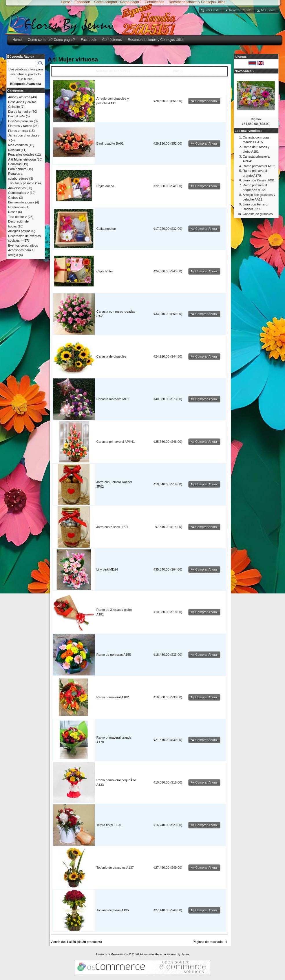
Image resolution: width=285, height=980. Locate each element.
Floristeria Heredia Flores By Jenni (164, 954)
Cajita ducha (105, 186)
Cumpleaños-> (19, 193)
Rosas (13, 212)
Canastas (15, 164)
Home (65, 2)
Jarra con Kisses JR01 (112, 527)
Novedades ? (244, 71)
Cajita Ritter (105, 271)
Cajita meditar (106, 229)
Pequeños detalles (21, 154)
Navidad (14, 150)
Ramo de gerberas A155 (114, 655)
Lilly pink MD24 (107, 569)
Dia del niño (17, 116)
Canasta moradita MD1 (113, 399)
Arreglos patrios (19, 231)
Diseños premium (21, 121)
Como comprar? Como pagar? (118, 2)
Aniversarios (17, 188)
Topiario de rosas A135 (113, 910)
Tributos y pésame (21, 183)
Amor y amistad (19, 97)
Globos (13, 198)
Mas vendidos (18, 145)
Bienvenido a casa (21, 202)
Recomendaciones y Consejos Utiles (197, 2)
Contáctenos (155, 2)
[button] (211, 10)
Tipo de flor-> (18, 217)
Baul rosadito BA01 (110, 143)
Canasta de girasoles (111, 356)
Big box (256, 119)
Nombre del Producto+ (113, 71)
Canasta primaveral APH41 (116, 442)
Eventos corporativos (23, 245)
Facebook (82, 2)
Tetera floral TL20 (109, 825)
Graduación (16, 207)
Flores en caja (18, 131)
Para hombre (17, 169)
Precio (178, 71)
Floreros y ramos (20, 126)
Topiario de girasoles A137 (115, 868)
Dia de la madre (19, 112)
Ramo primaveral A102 (113, 697)
